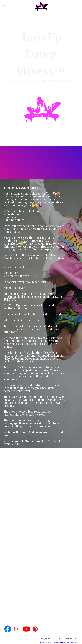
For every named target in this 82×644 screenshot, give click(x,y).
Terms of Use (59, 643)
